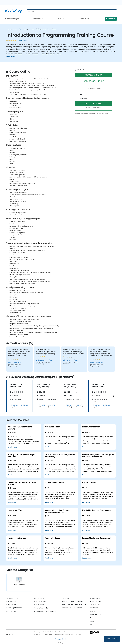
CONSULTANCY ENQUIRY (94, 81)
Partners (94, 608)
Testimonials (96, 615)
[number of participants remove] (81, 91)
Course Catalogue (12, 19)
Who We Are (84, 19)
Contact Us (111, 19)
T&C (92, 625)
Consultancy (38, 19)
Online (81, 95)
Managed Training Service (74, 605)
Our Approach (41, 601)
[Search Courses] (72, 11)
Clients (93, 611)
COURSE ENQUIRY (94, 75)
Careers (94, 618)
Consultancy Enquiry (44, 608)
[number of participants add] (107, 91)
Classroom (83, 99)
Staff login (61, 643)
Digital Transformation (73, 601)
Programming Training (20, 29)
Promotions (12, 605)
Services (61, 19)
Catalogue (11, 601)
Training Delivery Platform (74, 608)
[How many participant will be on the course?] (94, 91)
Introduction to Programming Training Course (43, 29)
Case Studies (40, 605)
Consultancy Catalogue (45, 611)
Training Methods (14, 608)
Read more (11, 56)
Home (9, 29)
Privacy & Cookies (61, 639)
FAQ (92, 621)
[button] (113, 396)
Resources (11, 611)
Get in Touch (112, 639)
